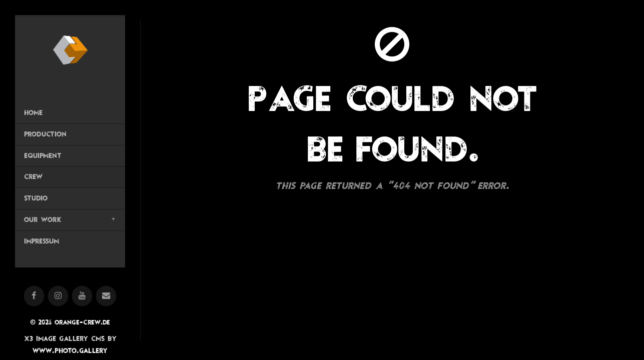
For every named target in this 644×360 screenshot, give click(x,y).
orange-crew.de (82, 322)
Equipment (43, 155)
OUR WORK (43, 219)
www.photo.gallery (70, 350)
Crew (33, 176)
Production (45, 134)
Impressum (42, 241)
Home (33, 112)
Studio (36, 198)
